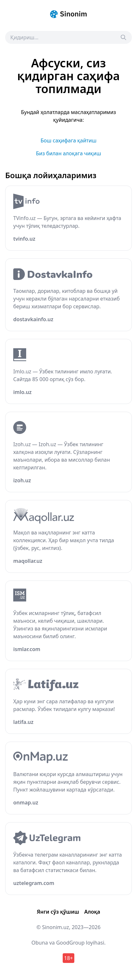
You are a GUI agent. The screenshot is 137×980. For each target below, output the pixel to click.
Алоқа (92, 912)
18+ (68, 958)
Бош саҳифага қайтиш (68, 140)
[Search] (123, 37)
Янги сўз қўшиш (58, 912)
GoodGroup (70, 943)
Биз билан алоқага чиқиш (68, 153)
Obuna (40, 943)
